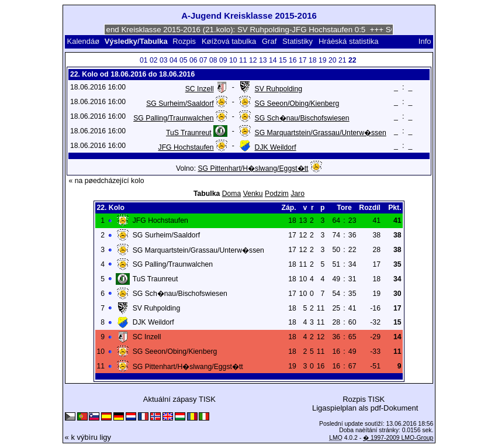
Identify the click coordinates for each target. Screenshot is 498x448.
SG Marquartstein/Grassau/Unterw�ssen (321, 133)
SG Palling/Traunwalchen (173, 118)
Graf (269, 41)
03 (164, 60)
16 (293, 60)
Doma (232, 194)
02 (154, 60)
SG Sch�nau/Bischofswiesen (302, 118)
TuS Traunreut (189, 133)
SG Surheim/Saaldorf (180, 104)
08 (213, 60)
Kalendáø (84, 41)
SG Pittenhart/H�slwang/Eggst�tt (253, 168)
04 (174, 60)
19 (323, 60)
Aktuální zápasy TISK (179, 399)
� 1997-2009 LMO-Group (398, 438)
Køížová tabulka (229, 41)
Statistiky (298, 41)
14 (273, 60)
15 (283, 60)
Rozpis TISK (364, 399)
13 (263, 60)
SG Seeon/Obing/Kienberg (297, 104)
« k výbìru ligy (88, 437)
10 (233, 60)
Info (425, 41)
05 (184, 60)
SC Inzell (200, 89)
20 (333, 60)
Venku (253, 194)
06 (193, 60)
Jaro (298, 194)
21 (343, 60)
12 (253, 60)
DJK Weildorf (276, 147)
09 (223, 60)
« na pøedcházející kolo (106, 181)
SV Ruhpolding (279, 89)
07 (203, 60)
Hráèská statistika (349, 41)
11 (243, 60)
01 (144, 60)
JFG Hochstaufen (186, 147)
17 (303, 60)
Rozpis (184, 41)
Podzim (277, 194)
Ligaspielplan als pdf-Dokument (365, 408)
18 (313, 60)
